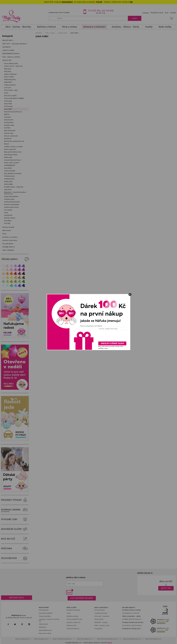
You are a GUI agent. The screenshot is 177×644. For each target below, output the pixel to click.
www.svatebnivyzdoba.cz (63, 639)
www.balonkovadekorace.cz (108, 639)
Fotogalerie (98, 629)
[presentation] (112, 337)
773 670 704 (94, 11)
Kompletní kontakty (73, 610)
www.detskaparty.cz (85, 639)
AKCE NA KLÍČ (15, 539)
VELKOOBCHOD (15, 558)
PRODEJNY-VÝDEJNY (15, 500)
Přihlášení (146, 13)
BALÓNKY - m (99, 622)
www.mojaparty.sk (41, 639)
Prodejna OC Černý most (131, 629)
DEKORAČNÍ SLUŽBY (15, 529)
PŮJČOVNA (15, 549)
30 (72, 2)
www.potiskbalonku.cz (132, 639)
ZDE (131, 2)
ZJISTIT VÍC (166, 588)
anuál (106, 622)
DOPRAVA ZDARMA (15, 510)
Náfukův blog (17, 598)
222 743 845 (108, 11)
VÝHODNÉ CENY (15, 519)
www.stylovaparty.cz (153, 639)
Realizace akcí (71, 625)
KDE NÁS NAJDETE (129, 608)
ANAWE (110, 643)
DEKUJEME (66, 2)
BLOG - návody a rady (102, 625)
